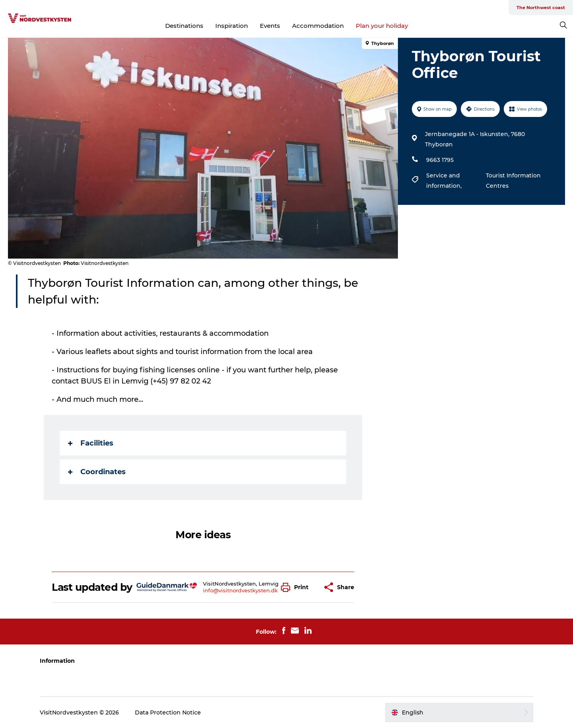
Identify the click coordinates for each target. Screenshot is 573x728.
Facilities (91, 443)
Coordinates (97, 472)
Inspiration (232, 26)
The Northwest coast (541, 8)
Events (270, 26)
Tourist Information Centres (513, 181)
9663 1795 (440, 160)
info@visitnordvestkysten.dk (240, 590)
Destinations (184, 26)
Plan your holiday (382, 26)
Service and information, (445, 181)
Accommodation (318, 26)
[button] (297, 587)
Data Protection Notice (168, 712)
